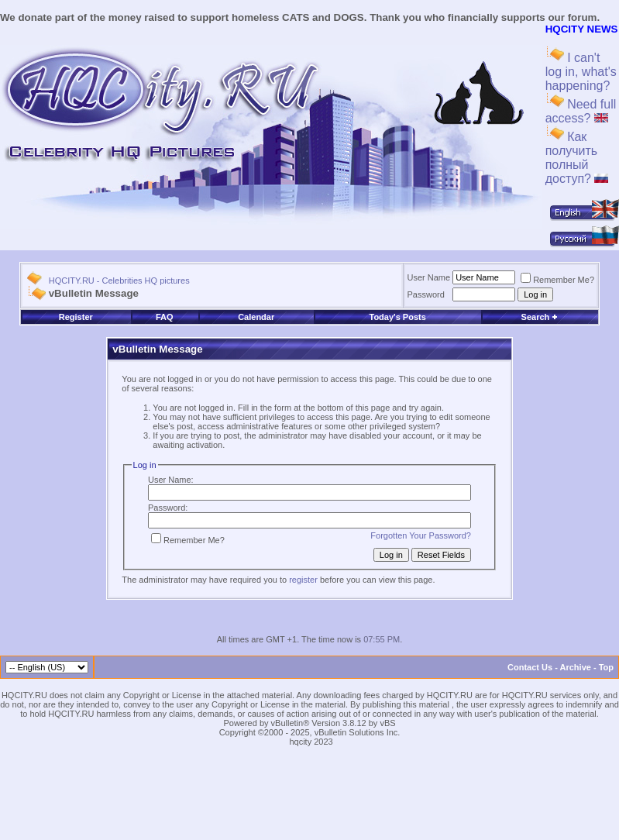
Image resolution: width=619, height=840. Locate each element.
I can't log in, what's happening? (581, 72)
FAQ (165, 317)
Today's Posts (397, 317)
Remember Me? (557, 280)
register (303, 580)
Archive (576, 667)
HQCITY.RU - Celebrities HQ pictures (119, 281)
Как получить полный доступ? (577, 158)
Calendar (256, 317)
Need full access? (581, 111)
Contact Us (530, 667)
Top (606, 667)
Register (76, 317)
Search (540, 317)
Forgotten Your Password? (421, 535)
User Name (429, 277)
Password (426, 294)
